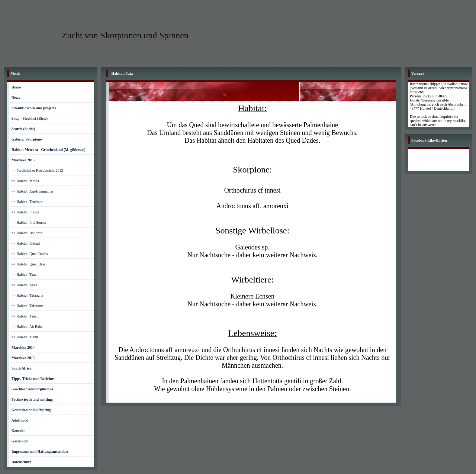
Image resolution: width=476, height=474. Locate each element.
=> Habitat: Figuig (25, 212)
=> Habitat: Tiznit (25, 337)
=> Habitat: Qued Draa (29, 264)
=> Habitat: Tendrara (27, 202)
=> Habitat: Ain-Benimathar (33, 191)
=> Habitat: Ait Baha (27, 327)
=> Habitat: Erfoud (26, 243)
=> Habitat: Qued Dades (30, 254)
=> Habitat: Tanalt (25, 316)
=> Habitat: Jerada (25, 181)
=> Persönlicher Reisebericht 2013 (37, 170)
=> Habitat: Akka (25, 285)
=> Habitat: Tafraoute (28, 306)
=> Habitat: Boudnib (27, 233)
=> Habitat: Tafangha (27, 295)
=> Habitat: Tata (24, 275)
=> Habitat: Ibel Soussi (29, 223)
